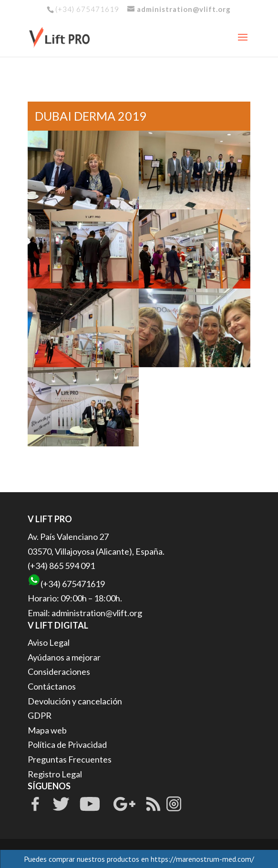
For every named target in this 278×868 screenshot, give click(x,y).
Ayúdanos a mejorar (64, 657)
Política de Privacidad (67, 744)
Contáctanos (52, 686)
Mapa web (47, 730)
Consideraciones (59, 672)
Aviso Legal (49, 642)
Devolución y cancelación (75, 701)
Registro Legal (55, 774)
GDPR (40, 715)
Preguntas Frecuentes (70, 759)
